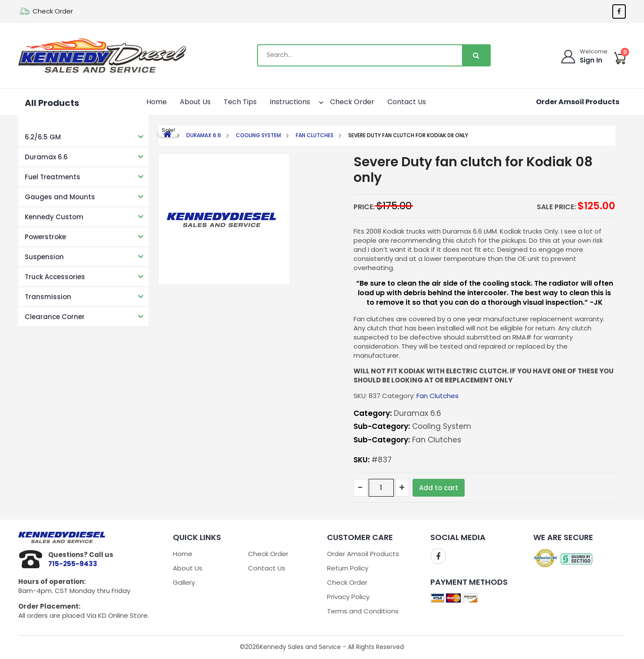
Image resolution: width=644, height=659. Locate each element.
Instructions (295, 101)
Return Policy (348, 568)
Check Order (53, 11)
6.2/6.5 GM (43, 137)
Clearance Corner (55, 317)
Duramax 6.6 (46, 157)
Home (157, 102)
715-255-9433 (73, 564)
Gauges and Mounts (60, 197)
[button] (313, 101)
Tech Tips (240, 102)
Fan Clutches (315, 135)
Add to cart (439, 488)
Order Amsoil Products (578, 102)
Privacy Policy (348, 597)
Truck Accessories (55, 277)
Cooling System (258, 135)
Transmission (48, 297)
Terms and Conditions (363, 611)
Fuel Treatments (53, 177)
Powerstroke (45, 237)
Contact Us (407, 102)
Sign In (591, 60)
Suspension (44, 257)
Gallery (184, 582)
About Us (195, 102)
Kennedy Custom (54, 217)
